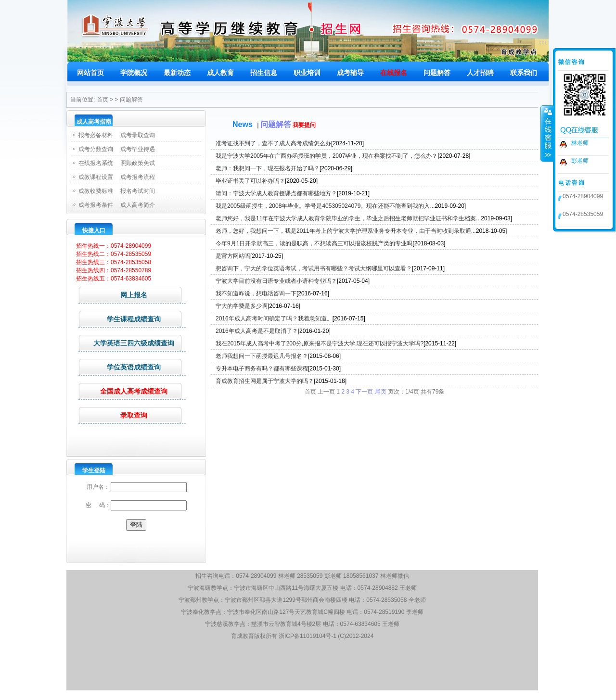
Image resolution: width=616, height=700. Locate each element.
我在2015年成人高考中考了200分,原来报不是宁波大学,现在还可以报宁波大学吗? (320, 344)
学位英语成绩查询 (120, 367)
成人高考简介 (138, 205)
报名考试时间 (138, 191)
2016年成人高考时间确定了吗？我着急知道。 (274, 318)
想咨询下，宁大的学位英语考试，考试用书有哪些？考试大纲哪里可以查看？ (314, 268)
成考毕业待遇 (138, 149)
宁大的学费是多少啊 (242, 306)
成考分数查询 (96, 149)
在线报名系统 (96, 163)
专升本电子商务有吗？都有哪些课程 (262, 369)
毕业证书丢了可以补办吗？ (250, 181)
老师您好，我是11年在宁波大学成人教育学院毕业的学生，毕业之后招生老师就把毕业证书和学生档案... (348, 218)
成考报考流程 (138, 177)
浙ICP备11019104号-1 (308, 636)
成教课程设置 (96, 177)
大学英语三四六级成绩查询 (126, 343)
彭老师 (580, 161)
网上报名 (113, 295)
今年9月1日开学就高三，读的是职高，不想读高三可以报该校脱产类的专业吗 (314, 243)
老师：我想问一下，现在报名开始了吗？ (268, 168)
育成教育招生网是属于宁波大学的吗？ (265, 381)
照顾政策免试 (138, 163)
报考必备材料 (96, 135)
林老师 (580, 143)
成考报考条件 (96, 205)
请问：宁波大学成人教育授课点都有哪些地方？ (276, 193)
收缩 (547, 133)
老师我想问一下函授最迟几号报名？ (262, 356)
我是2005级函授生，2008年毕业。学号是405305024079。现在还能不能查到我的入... (325, 206)
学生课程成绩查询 (120, 319)
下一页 (364, 392)
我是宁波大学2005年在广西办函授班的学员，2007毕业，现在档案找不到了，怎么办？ (327, 156)
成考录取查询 (138, 135)
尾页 (381, 392)
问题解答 (131, 100)
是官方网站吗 (233, 256)
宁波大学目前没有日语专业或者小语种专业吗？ (276, 281)
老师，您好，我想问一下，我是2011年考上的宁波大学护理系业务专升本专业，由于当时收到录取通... (346, 231)
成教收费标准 (96, 191)
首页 (103, 100)
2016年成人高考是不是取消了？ (257, 331)
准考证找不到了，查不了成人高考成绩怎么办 (273, 143)
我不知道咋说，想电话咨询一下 (256, 293)
